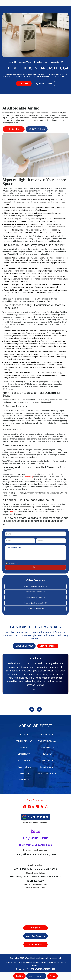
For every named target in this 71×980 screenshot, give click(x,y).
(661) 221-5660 (35, 881)
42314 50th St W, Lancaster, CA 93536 (35, 869)
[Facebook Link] (25, 807)
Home (10, 62)
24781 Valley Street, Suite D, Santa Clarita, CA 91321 (35, 877)
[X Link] (33, 807)
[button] (52, 976)
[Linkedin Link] (37, 807)
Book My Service (36, 976)
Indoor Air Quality (25, 62)
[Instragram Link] (29, 807)
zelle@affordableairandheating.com (35, 854)
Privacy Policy (27, 962)
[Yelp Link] (42, 807)
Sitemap (35, 966)
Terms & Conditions (41, 962)
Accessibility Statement (58, 962)
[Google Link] (46, 807)
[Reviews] (35, 677)
